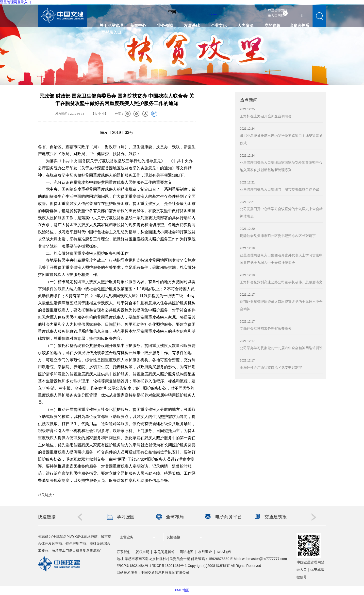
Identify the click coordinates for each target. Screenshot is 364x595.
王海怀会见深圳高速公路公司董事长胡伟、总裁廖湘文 (281, 282)
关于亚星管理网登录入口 (111, 27)
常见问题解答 (164, 552)
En (302, 16)
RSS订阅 (224, 552)
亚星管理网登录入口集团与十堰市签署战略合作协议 (280, 189)
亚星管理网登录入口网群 (278, 13)
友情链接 (173, 537)
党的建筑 (272, 26)
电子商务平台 (229, 517)
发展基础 (192, 26)
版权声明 (142, 552)
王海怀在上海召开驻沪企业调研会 (266, 116)
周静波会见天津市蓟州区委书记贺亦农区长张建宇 (278, 236)
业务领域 (165, 26)
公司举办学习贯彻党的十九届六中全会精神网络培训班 (281, 348)
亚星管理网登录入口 (16, 2)
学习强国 (126, 517)
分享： (119, 114)
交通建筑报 (276, 517)
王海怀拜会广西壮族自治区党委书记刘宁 (271, 367)
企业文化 (219, 26)
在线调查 (205, 552)
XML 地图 (182, 590)
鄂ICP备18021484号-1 (134, 566)
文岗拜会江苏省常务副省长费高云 (266, 328)
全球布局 (175, 517)
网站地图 (186, 552)
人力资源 (246, 26)
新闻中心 (138, 26)
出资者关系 (299, 26)
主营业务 (127, 537)
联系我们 (124, 552)
